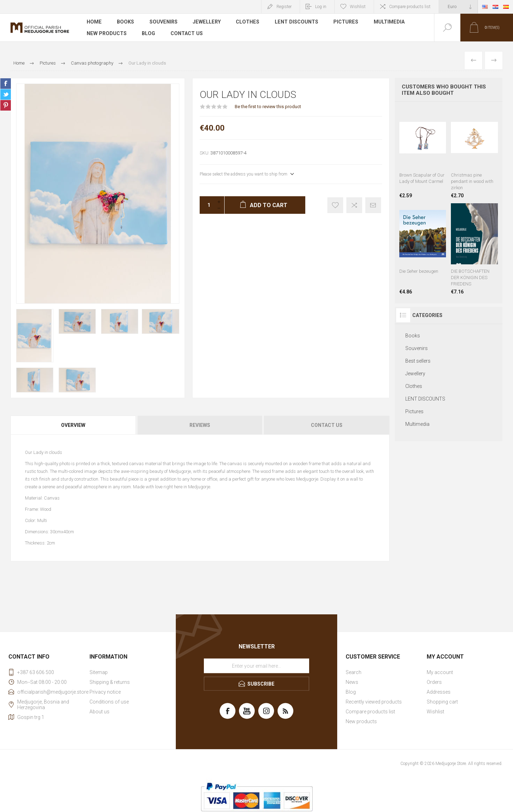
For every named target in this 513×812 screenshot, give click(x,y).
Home (94, 22)
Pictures (342, 22)
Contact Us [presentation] (327, 425)
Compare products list (410, 7)
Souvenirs (162, 22)
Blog (148, 33)
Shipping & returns (110, 682)
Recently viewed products (374, 702)
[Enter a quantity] (207, 205)
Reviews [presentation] (200, 425)
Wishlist (435, 712)
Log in (321, 7)
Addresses (439, 692)
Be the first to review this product (268, 107)
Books (125, 22)
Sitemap (99, 672)
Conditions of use (109, 702)
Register (284, 7)
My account (440, 672)
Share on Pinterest (6, 105)
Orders (434, 682)
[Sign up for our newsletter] (256, 666)
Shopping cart (442, 702)
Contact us (185, 33)
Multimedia (385, 22)
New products (106, 33)
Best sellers (418, 361)
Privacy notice (105, 692)
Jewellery (205, 22)
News (352, 682)
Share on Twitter (6, 94)
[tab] (74, 425)
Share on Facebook (6, 84)
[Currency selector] (458, 7)
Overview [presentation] (73, 425)
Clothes (245, 22)
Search (354, 672)
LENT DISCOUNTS (293, 22)
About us (99, 712)
